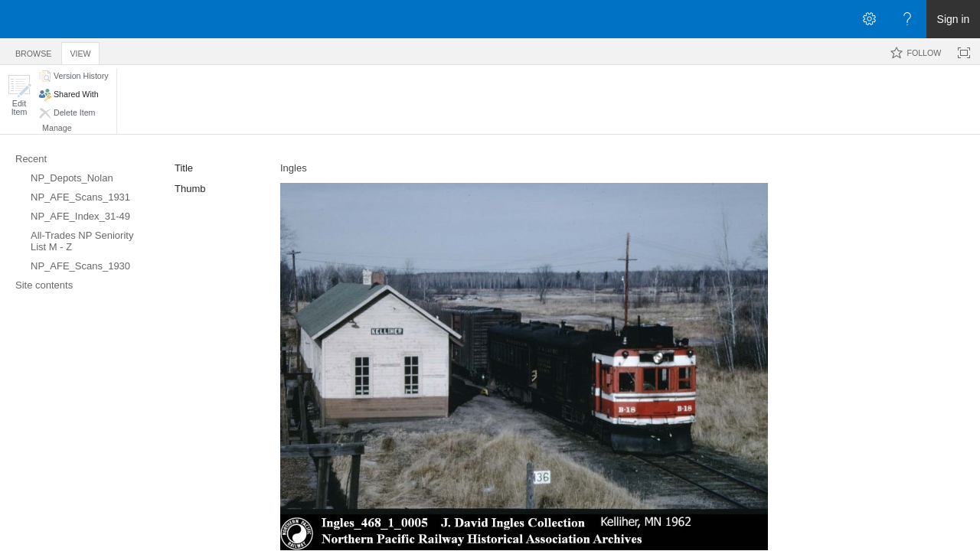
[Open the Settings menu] (869, 19)
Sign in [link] (954, 19)
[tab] (33, 51)
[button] (19, 95)
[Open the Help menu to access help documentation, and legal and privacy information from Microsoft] (907, 19)
